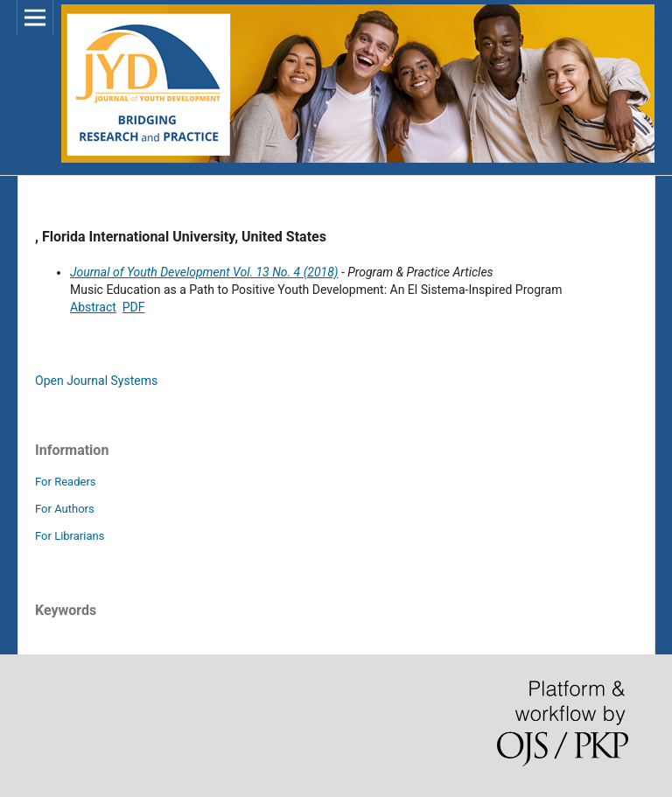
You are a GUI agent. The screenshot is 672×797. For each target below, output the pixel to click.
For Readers (66, 482)
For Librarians (70, 536)
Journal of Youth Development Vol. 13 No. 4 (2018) (204, 272)
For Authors (65, 509)
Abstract (93, 307)
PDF (134, 307)
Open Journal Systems (96, 381)
